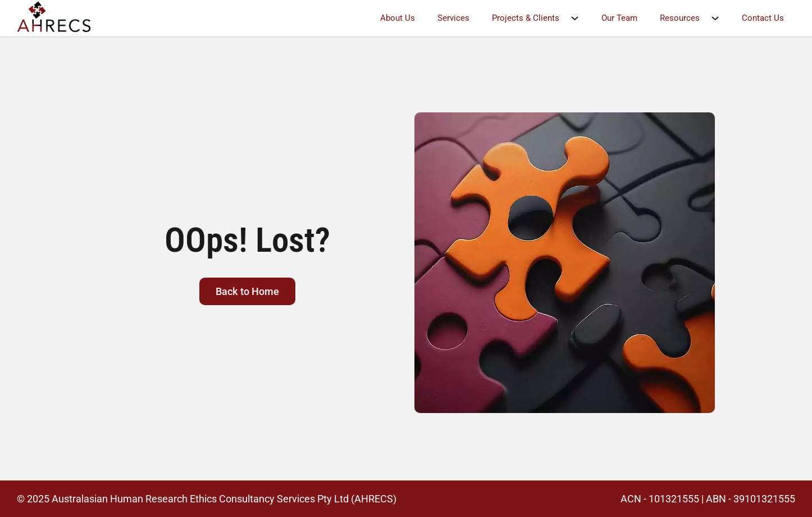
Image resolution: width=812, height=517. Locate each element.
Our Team (619, 18)
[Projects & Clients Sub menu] (580, 18)
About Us (398, 18)
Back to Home (247, 291)
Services (453, 18)
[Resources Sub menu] (721, 18)
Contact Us (763, 18)
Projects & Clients (526, 18)
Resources (680, 18)
